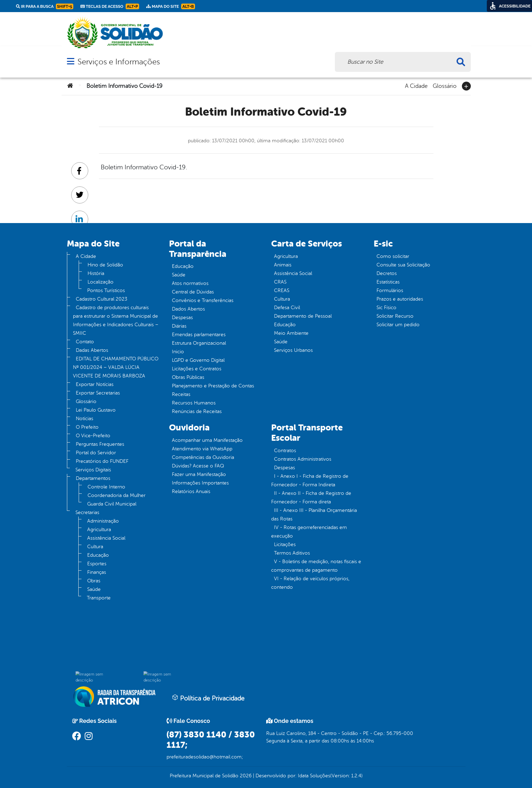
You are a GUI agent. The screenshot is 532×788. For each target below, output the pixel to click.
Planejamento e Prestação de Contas (213, 386)
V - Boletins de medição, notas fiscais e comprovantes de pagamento (316, 566)
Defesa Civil (287, 308)
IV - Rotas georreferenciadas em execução (309, 532)
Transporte (99, 598)
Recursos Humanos (194, 403)
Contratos (285, 451)
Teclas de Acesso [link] (110, 6)
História (96, 273)
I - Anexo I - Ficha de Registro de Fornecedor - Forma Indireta (310, 480)
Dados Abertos (188, 309)
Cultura (95, 547)
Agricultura (99, 530)
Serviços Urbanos (293, 350)
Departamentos (93, 478)
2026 (245, 776)
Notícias (85, 419)
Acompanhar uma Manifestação (207, 440)
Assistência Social (106, 538)
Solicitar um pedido (398, 325)
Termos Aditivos (292, 553)
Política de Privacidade (208, 698)
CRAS (280, 282)
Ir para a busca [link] (45, 6)
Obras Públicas (188, 377)
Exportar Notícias (95, 384)
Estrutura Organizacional (199, 343)
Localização (101, 282)
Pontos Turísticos (106, 290)
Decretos (387, 273)
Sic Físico (386, 308)
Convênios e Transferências (203, 300)
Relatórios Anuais (191, 491)
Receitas (181, 394)
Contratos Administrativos (303, 459)
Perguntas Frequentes (100, 444)
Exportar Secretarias (98, 393)
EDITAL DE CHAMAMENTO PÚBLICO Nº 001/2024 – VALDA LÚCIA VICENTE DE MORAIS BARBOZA (116, 367)
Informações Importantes (200, 483)
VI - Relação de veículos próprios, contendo (310, 583)
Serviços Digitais (93, 470)
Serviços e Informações (119, 62)
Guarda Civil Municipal (112, 504)
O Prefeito (87, 427)
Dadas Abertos (92, 350)
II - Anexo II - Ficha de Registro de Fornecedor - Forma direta (311, 498)
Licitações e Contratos (197, 369)
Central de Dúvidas (193, 292)
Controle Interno (106, 487)
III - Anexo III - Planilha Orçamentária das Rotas (314, 515)
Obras (94, 581)
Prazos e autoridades (400, 299)
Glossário (445, 85)
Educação (98, 555)
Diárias (179, 326)
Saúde (94, 589)
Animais (283, 265)
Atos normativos (190, 283)
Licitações (285, 544)
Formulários (390, 290)
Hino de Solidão (105, 265)
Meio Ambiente (291, 333)
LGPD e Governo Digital (198, 360)
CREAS (282, 290)
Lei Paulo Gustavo (96, 410)
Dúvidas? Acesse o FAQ (198, 466)
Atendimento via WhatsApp (202, 449)
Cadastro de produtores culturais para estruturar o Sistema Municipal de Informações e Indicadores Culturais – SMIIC (116, 320)
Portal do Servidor (96, 453)
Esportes (97, 564)
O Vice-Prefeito (93, 436)
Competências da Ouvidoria (203, 457)
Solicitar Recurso (395, 316)
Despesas (182, 318)
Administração (103, 521)
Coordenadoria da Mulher (117, 495)
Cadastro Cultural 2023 (102, 299)
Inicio (178, 352)
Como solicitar (393, 256)
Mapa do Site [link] (171, 6)
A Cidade (416, 85)
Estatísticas (388, 282)
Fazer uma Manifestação (199, 474)
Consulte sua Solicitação (403, 265)
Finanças (97, 572)
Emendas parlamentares (199, 335)
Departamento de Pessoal (303, 316)
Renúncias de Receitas (197, 411)
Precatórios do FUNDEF (102, 461)
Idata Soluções (314, 776)
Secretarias (87, 512)
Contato (85, 342)
